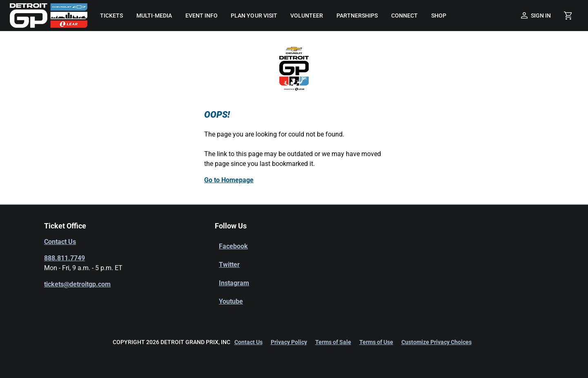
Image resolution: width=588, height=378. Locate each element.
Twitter (229, 265)
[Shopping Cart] (568, 16)
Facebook (233, 246)
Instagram (234, 283)
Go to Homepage (229, 180)
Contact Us (60, 242)
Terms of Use (376, 342)
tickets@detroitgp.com (77, 284)
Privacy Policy (289, 342)
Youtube (231, 301)
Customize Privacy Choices (437, 342)
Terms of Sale (333, 342)
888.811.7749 (65, 258)
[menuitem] (111, 16)
